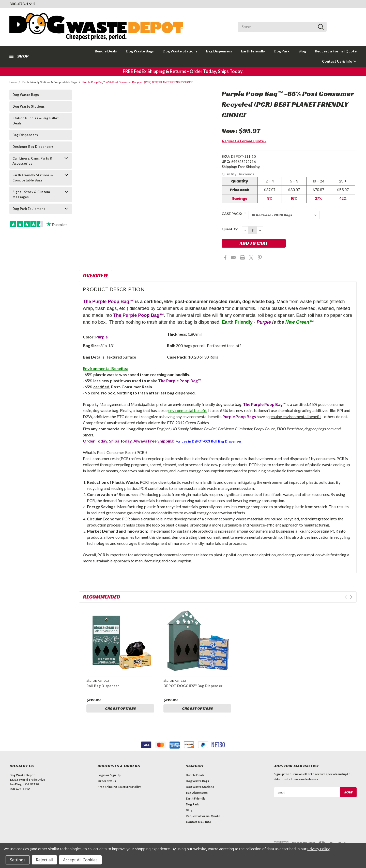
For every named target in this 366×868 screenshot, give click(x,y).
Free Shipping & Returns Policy (119, 787)
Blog (302, 51)
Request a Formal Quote (336, 51)
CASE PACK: (234, 214)
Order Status (107, 781)
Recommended (102, 597)
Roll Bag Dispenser (103, 686)
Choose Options (120, 708)
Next (351, 597)
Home (13, 82)
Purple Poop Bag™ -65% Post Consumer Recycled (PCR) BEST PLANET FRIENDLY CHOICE (138, 82)
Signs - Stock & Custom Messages (31, 194)
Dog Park (282, 51)
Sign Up (115, 775)
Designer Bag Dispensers (33, 147)
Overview (95, 275)
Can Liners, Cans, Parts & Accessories (32, 161)
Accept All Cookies (80, 860)
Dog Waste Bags (140, 51)
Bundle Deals (106, 51)
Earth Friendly (253, 51)
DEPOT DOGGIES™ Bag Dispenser (193, 686)
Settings (18, 860)
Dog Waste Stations (180, 51)
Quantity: (230, 229)
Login (102, 775)
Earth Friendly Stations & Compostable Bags (50, 82)
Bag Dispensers (219, 51)
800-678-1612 (22, 4)
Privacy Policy (318, 849)
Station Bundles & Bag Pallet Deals (36, 121)
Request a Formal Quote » (244, 141)
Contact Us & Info (339, 61)
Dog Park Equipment (29, 209)
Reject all (44, 860)
